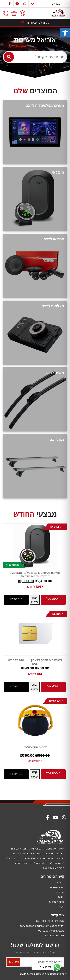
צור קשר (60, 892)
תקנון (62, 907)
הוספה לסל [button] (53, 599)
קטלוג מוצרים (57, 887)
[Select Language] (46, 4)
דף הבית (60, 882)
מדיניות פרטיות (57, 902)
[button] (65, 33)
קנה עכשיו (35, 600)
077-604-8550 (45, 921)
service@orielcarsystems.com (38, 926)
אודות (61, 897)
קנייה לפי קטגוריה (35, 23)
